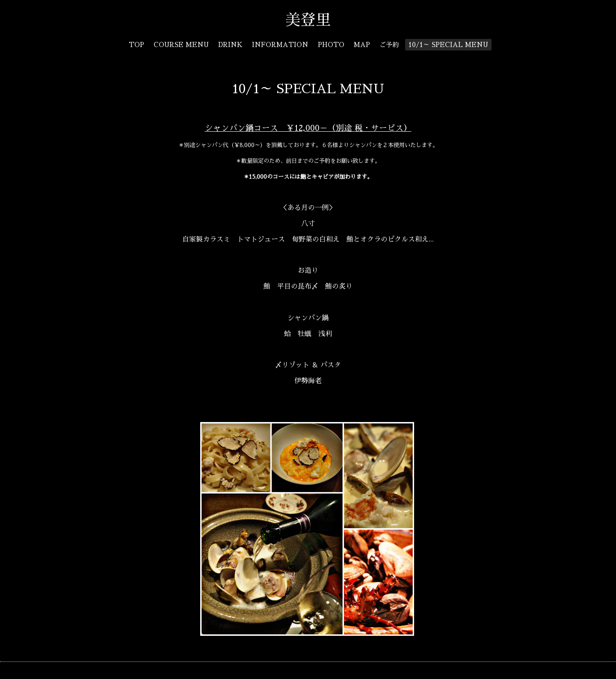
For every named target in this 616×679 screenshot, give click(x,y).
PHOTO (331, 45)
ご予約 (389, 45)
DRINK (230, 45)
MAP (362, 45)
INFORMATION (280, 45)
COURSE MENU (181, 45)
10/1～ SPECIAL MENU (448, 45)
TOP (136, 45)
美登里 (316, 20)
